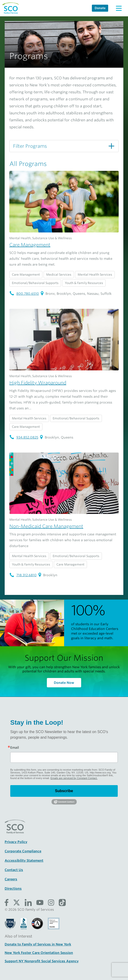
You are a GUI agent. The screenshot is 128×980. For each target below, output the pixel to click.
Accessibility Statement (24, 861)
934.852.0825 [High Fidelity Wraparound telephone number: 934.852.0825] (24, 437)
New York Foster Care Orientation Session (39, 953)
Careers (11, 879)
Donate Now (64, 683)
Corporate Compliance (23, 851)
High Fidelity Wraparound (38, 383)
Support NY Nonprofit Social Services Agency (42, 961)
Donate (100, 8)
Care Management (30, 245)
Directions (13, 889)
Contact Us (14, 870)
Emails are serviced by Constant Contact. (74, 778)
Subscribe (64, 791)
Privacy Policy (16, 842)
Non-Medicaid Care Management (46, 526)
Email (15, 748)
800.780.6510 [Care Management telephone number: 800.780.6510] (24, 294)
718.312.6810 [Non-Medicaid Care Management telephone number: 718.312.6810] (23, 575)
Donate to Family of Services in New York (38, 944)
